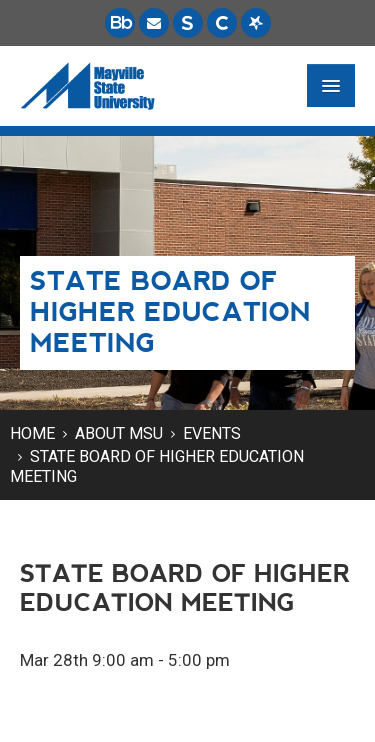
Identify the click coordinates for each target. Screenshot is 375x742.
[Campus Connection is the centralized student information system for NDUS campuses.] (222, 23)
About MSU (119, 433)
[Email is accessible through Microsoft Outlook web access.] (154, 23)
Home (32, 433)
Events (212, 433)
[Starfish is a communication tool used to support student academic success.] (256, 23)
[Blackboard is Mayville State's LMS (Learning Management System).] (120, 23)
